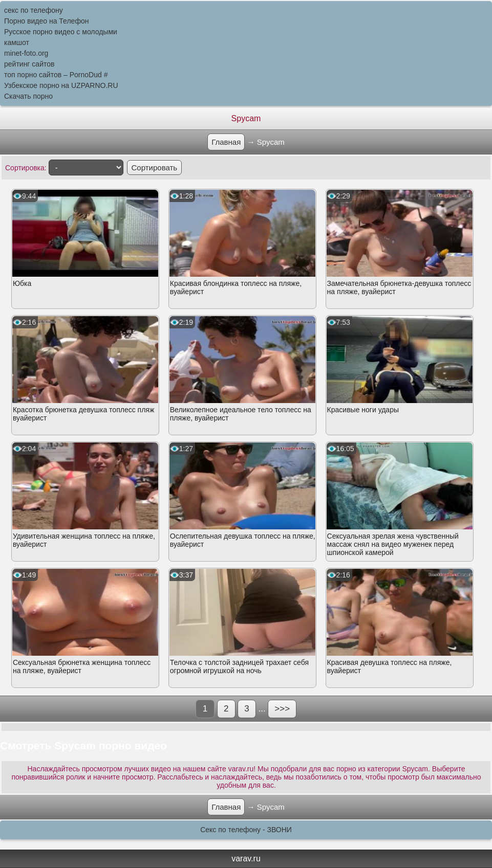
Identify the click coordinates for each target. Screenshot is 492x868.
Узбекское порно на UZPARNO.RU (61, 85)
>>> (282, 709)
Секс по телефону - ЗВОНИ (246, 830)
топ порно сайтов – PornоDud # (56, 75)
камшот (17, 42)
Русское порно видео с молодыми (61, 32)
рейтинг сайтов (29, 64)
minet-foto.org (26, 53)
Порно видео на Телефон (46, 21)
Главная (226, 142)
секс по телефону (34, 10)
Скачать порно (28, 96)
